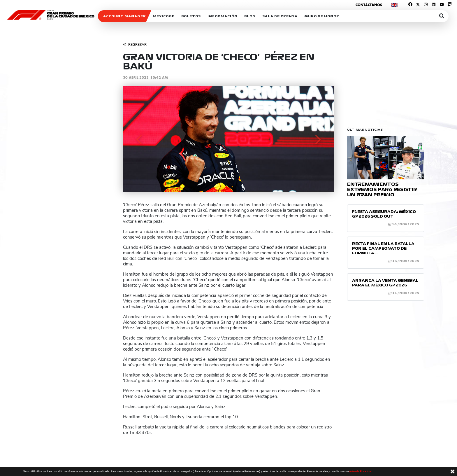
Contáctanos (369, 5)
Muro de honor (322, 16)
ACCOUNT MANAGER (125, 16)
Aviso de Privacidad (361, 471)
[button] (139, 139)
